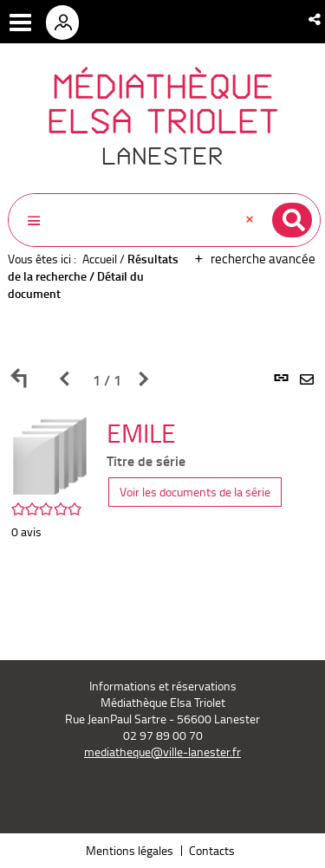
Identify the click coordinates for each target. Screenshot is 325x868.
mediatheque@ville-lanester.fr (162, 751)
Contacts (212, 850)
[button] (316, 19)
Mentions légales (130, 850)
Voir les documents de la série (195, 492)
